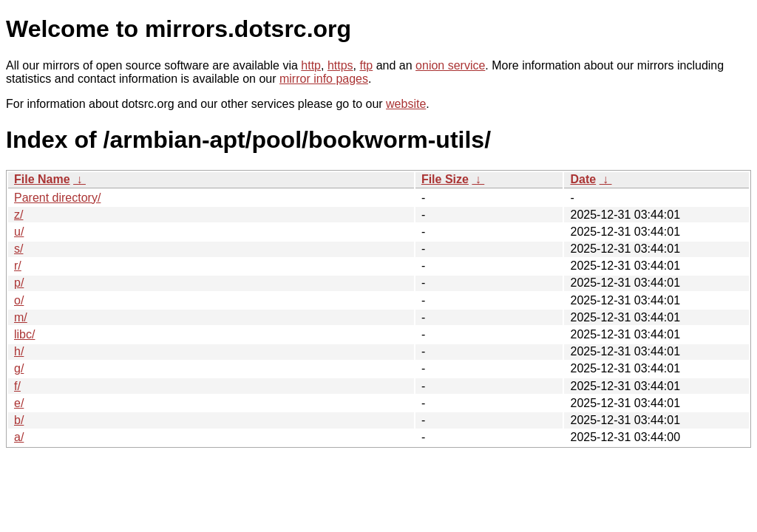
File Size (445, 179)
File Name (42, 179)
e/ (19, 403)
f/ (17, 386)
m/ (21, 317)
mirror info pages (324, 79)
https (340, 65)
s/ (18, 249)
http (311, 65)
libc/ (24, 334)
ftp (366, 65)
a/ (19, 437)
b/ (19, 420)
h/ (19, 351)
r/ (18, 266)
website (406, 104)
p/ (19, 283)
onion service (450, 65)
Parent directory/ (57, 198)
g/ (19, 368)
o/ (19, 300)
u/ (19, 232)
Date (583, 179)
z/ (18, 215)
